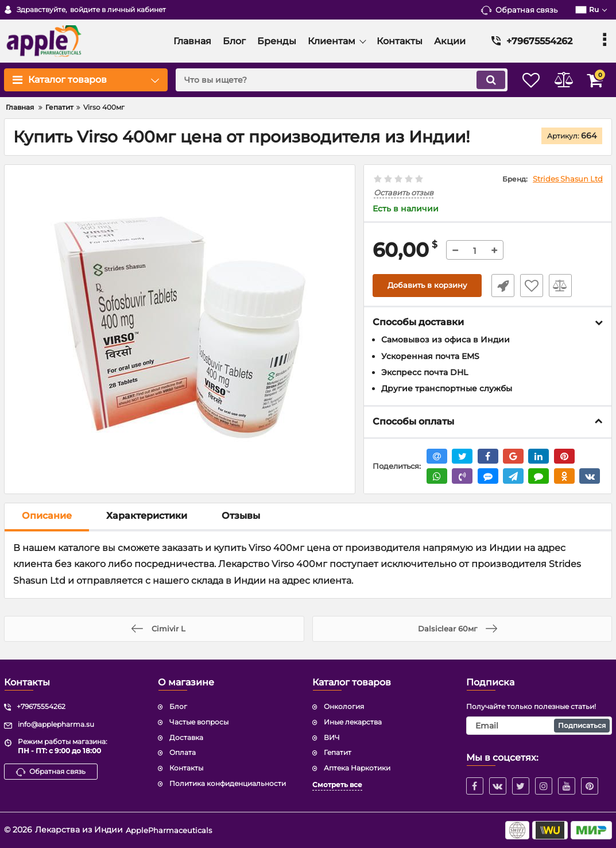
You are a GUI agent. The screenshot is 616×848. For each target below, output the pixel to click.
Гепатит (338, 752)
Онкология (344, 706)
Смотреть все (337, 785)
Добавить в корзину (427, 286)
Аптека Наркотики (357, 768)
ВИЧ (332, 737)
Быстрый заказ (499, 286)
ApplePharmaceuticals (171, 830)
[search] (330, 80)
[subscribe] (539, 726)
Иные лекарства (353, 722)
